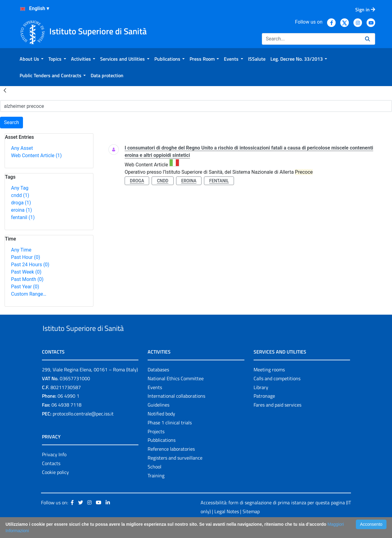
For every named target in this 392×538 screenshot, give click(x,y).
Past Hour (26, 257)
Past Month (27, 279)
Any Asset (22, 148)
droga (21, 203)
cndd (20, 195)
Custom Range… (29, 294)
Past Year (25, 287)
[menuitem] (32, 59)
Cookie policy (55, 486)
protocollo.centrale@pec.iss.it (83, 428)
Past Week (26, 272)
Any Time (21, 250)
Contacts (51, 477)
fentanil (23, 217)
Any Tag (20, 188)
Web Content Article (36, 155)
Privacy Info (54, 468)
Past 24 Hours (30, 265)
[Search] (311, 39)
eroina (21, 210)
